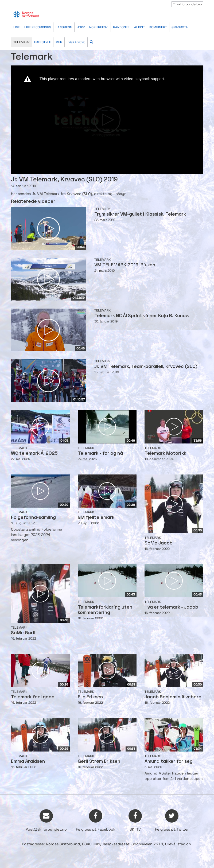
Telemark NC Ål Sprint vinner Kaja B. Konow (142, 316)
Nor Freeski (99, 27)
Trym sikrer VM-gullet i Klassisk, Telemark (140, 214)
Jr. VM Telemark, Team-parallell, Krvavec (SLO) (146, 367)
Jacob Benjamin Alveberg (173, 697)
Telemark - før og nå (100, 454)
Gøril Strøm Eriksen (99, 762)
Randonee (121, 27)
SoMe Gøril (23, 633)
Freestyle (43, 42)
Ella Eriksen (90, 697)
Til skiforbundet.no (187, 4)
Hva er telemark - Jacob (171, 607)
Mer (59, 42)
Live (17, 27)
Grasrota (180, 27)
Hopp (81, 27)
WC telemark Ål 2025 (34, 454)
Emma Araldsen (28, 762)
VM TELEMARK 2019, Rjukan (125, 265)
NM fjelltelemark (96, 518)
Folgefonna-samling (33, 518)
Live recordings (38, 27)
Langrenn (64, 27)
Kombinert (158, 27)
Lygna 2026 (76, 42)
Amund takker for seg (169, 762)
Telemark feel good (33, 697)
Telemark (22, 42)
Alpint (139, 27)
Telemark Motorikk (165, 454)
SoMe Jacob (159, 543)
